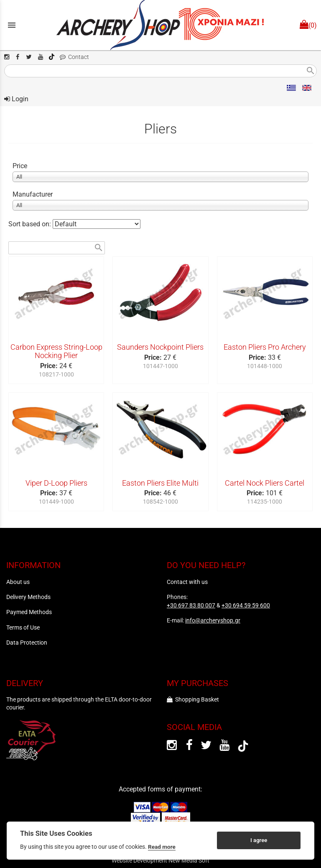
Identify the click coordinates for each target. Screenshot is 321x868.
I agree (259, 840)
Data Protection (27, 643)
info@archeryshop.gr (213, 620)
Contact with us (187, 582)
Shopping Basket (193, 699)
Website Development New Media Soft (160, 860)
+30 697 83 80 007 (191, 605)
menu (12, 25)
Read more (162, 847)
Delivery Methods (28, 597)
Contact (74, 57)
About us (18, 582)
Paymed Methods (29, 612)
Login (16, 99)
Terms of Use (23, 627)
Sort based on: (31, 224)
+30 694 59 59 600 (246, 605)
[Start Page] (160, 25)
